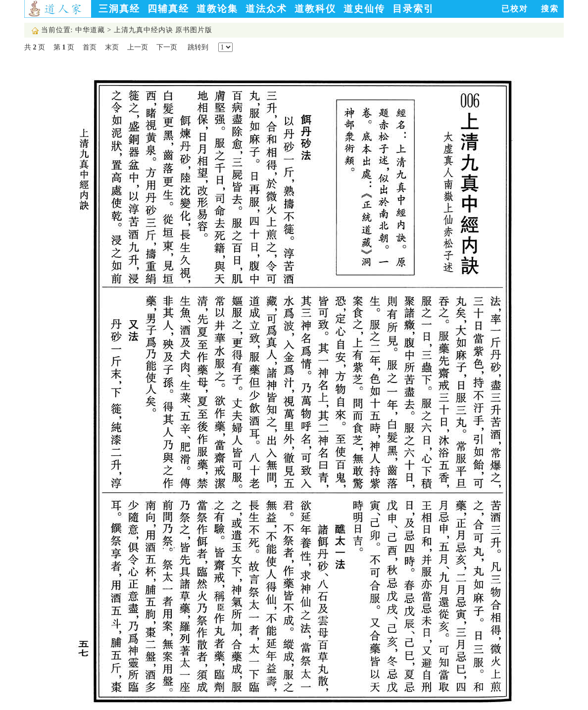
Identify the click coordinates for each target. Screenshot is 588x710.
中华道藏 (90, 30)
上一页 (138, 47)
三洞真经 (119, 9)
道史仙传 (364, 9)
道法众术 (266, 9)
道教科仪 (315, 9)
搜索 (550, 9)
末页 (112, 47)
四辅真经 (168, 9)
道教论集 (217, 9)
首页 (90, 47)
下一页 (167, 47)
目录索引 (413, 9)
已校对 (515, 9)
